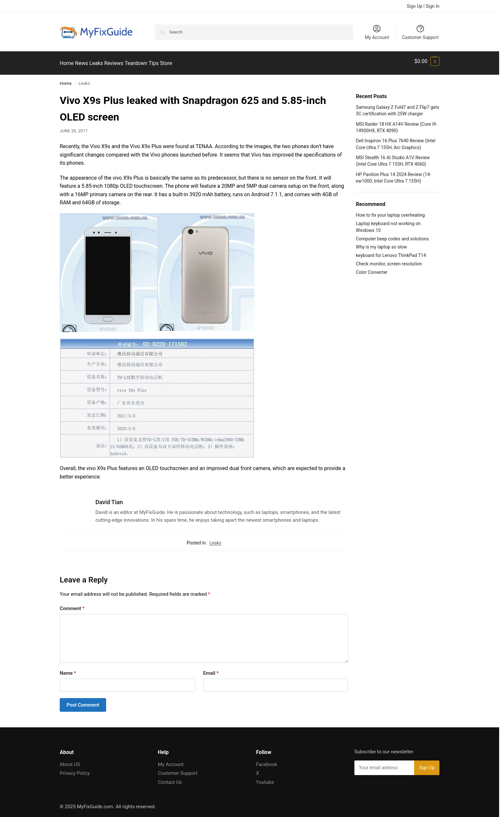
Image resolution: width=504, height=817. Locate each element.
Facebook (267, 760)
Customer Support (420, 32)
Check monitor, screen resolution (389, 260)
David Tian (109, 498)
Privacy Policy (75, 770)
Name (68, 670)
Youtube (265, 778)
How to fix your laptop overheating (390, 211)
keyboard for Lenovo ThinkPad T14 (391, 252)
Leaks (215, 539)
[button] (427, 61)
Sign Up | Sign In (423, 6)
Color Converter (372, 269)
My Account (377, 32)
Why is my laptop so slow (381, 243)
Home (66, 80)
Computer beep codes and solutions (393, 235)
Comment (72, 605)
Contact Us (170, 778)
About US (70, 760)
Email (211, 670)
